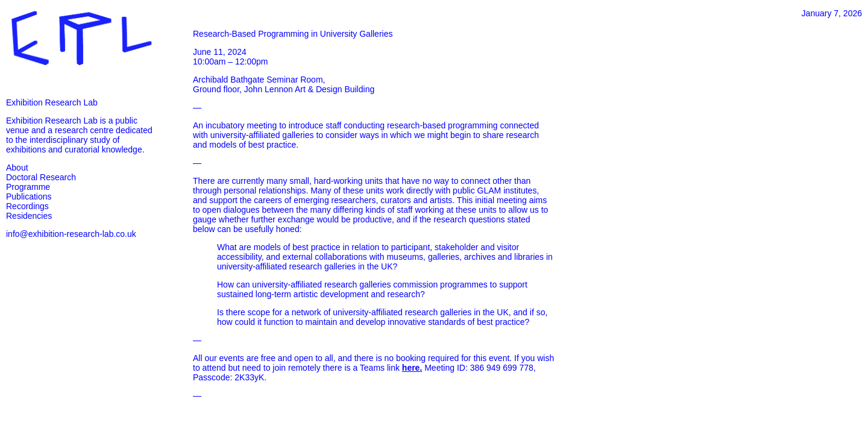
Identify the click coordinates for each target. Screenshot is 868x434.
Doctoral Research (41, 177)
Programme (28, 187)
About (17, 168)
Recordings (27, 206)
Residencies (29, 216)
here (411, 368)
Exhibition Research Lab (52, 102)
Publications (29, 197)
